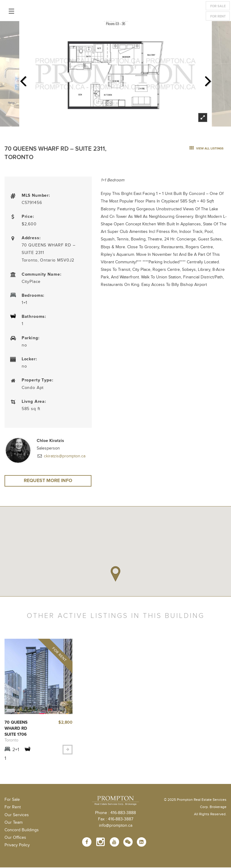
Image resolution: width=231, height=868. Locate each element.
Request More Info (48, 481)
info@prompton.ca (116, 826)
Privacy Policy (17, 846)
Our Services (17, 816)
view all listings (206, 149)
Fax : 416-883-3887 (116, 820)
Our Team (14, 823)
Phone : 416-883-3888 (115, 813)
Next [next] (208, 79)
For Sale (218, 6)
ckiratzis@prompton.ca (64, 456)
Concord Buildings (22, 831)
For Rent (218, 16)
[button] (115, 575)
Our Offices (15, 838)
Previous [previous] (23, 79)
